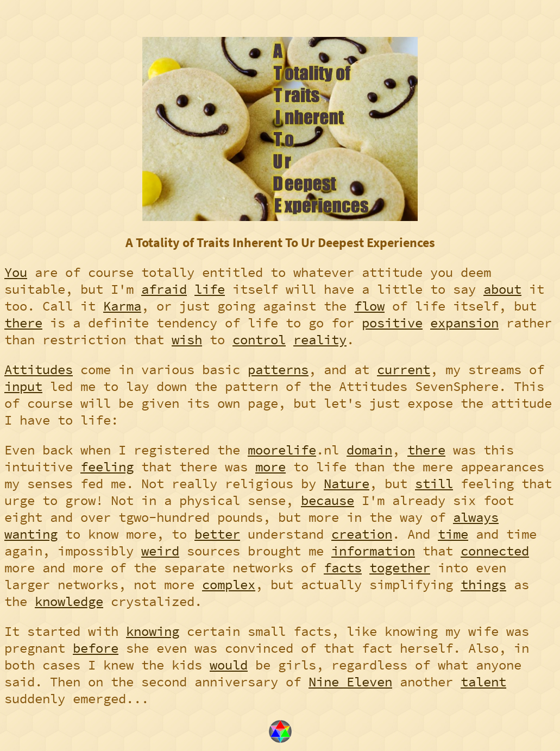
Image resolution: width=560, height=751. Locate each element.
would (229, 665)
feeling (107, 467)
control (259, 340)
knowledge (69, 601)
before (96, 648)
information (373, 551)
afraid (164, 289)
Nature (347, 484)
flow (369, 306)
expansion (464, 323)
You (16, 272)
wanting (31, 534)
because (328, 500)
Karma (122, 306)
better (217, 534)
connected (495, 551)
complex (229, 585)
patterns (278, 370)
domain (369, 450)
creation (362, 534)
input (23, 386)
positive (392, 323)
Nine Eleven (350, 682)
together (400, 568)
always (476, 517)
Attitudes (39, 370)
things (483, 585)
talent (483, 682)
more (270, 467)
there (23, 323)
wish (187, 340)
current (404, 370)
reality (320, 340)
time (453, 534)
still (434, 484)
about (502, 289)
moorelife (282, 450)
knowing (153, 631)
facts (343, 568)
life (210, 289)
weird (160, 551)
